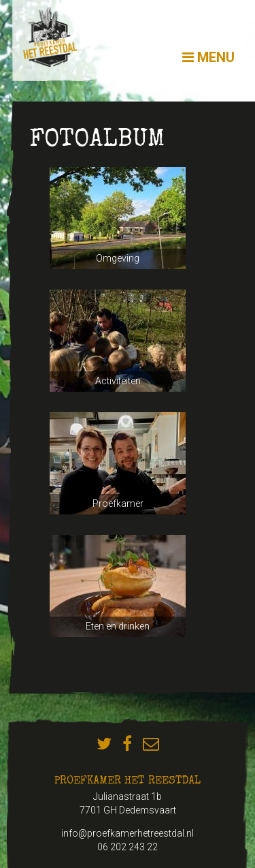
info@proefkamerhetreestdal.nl (128, 833)
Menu (208, 57)
